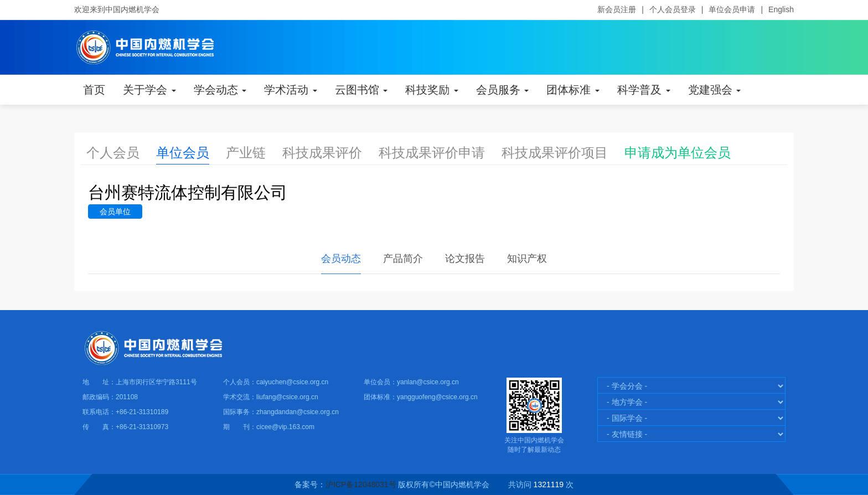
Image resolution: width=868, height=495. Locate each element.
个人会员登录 (673, 9)
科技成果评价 (322, 153)
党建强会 (715, 90)
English (781, 9)
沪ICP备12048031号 (361, 484)
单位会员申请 (732, 9)
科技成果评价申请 (432, 153)
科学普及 (644, 90)
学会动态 (220, 90)
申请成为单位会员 (678, 153)
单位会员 (183, 153)
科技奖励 (432, 90)
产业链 (246, 153)
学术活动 (291, 90)
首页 (94, 90)
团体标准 (573, 90)
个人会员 (113, 153)
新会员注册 (617, 9)
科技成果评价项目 (555, 153)
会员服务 (503, 90)
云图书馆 (361, 90)
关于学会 (149, 90)
